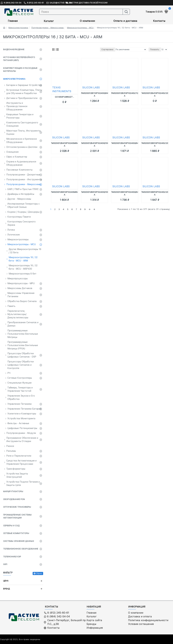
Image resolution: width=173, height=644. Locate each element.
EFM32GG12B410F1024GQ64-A (125, 145)
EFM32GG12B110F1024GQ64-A (95, 95)
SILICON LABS (91, 88)
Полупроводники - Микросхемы (48, 28)
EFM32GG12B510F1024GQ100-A (95, 193)
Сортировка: (108, 50)
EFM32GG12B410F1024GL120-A (155, 95)
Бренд (6, 589)
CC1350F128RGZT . (64, 97)
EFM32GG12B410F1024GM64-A (64, 145)
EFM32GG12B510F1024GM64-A (65, 193)
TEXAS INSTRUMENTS (62, 89)
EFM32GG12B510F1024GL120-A (155, 145)
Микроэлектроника (18, 28)
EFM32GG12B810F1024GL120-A (155, 193)
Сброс (39, 573)
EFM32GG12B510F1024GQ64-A (125, 193)
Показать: (155, 50)
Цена (6, 581)
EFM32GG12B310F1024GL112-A (125, 95)
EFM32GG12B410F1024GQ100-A (94, 145)
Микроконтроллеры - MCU (80, 28)
